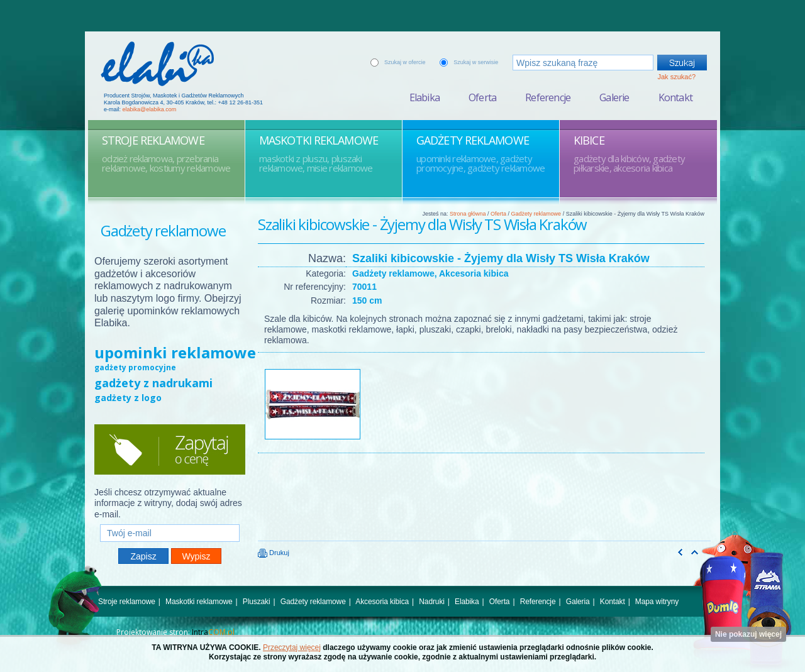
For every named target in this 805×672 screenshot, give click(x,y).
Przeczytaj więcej (292, 647)
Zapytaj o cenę (170, 449)
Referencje (548, 97)
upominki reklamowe (175, 352)
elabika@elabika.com (150, 109)
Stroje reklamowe (127, 602)
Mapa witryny (657, 602)
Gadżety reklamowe (536, 214)
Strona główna (468, 214)
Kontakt (675, 97)
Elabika (425, 97)
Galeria (578, 602)
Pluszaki (257, 602)
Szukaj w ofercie (405, 62)
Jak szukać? (676, 77)
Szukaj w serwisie (476, 62)
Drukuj (274, 553)
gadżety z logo (128, 398)
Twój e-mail (170, 519)
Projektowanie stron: (175, 632)
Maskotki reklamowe (199, 602)
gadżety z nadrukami (153, 383)
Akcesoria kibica (382, 602)
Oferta (482, 97)
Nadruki (432, 602)
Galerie (614, 97)
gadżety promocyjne (135, 367)
